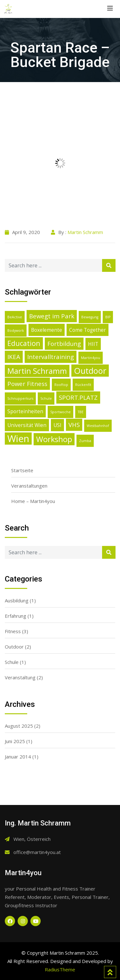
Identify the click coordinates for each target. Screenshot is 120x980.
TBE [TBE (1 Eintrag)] (81, 412)
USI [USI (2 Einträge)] (57, 425)
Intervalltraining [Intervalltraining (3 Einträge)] (51, 357)
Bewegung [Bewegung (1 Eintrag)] (90, 317)
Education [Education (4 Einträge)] (24, 343)
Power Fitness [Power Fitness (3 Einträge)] (27, 384)
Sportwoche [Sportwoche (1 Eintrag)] (60, 412)
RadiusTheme (60, 969)
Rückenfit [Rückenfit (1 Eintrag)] (83, 385)
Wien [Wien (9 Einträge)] (18, 439)
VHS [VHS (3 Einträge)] (74, 425)
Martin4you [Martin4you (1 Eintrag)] (91, 358)
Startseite (22, 470)
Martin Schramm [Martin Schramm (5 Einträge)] (37, 371)
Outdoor (14, 647)
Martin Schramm (85, 232)
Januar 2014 (18, 757)
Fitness (13, 631)
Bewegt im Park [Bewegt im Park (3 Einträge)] (52, 316)
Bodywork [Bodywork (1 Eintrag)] (16, 331)
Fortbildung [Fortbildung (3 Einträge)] (64, 343)
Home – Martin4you (33, 501)
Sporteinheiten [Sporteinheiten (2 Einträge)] (25, 411)
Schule (12, 662)
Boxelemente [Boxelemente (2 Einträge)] (47, 330)
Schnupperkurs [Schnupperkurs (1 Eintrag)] (20, 398)
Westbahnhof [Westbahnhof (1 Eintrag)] (98, 426)
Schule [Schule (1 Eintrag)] (46, 398)
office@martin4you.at (37, 852)
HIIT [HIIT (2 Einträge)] (93, 344)
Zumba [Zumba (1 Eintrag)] (85, 441)
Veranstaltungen (29, 486)
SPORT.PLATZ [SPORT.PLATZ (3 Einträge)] (78, 397)
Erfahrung (16, 616)
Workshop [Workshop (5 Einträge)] (54, 439)
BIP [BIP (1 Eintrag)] (108, 317)
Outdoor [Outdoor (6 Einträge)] (90, 371)
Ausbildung (17, 600)
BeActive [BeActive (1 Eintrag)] (15, 317)
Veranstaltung (20, 677)
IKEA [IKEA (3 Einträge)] (14, 357)
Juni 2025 (15, 741)
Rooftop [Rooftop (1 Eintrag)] (61, 385)
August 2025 (19, 726)
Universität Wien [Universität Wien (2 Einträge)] (27, 425)
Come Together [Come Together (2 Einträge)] (88, 330)
